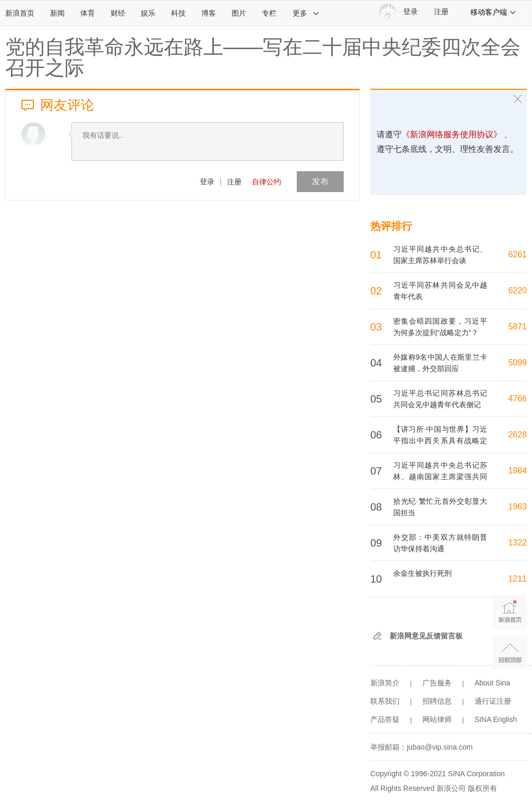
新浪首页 (20, 13)
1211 (517, 579)
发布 (320, 181)
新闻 (57, 13)
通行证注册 (493, 701)
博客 (209, 13)
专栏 (269, 13)
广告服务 (437, 683)
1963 (517, 507)
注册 (441, 12)
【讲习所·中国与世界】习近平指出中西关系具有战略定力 (440, 441)
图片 (239, 13)
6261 (517, 254)
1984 (517, 471)
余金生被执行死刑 (422, 573)
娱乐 (148, 13)
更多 (306, 13)
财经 (118, 13)
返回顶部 (510, 652)
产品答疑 (385, 719)
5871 (517, 327)
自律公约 (267, 182)
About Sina (493, 683)
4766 (517, 399)
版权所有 (482, 788)
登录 (207, 182)
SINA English (496, 719)
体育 (88, 13)
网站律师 (437, 719)
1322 (517, 543)
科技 (178, 13)
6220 (517, 291)
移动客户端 (493, 12)
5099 (517, 363)
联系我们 (385, 701)
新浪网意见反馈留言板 (426, 636)
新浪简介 (385, 683)
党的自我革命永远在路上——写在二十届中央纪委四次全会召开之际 (263, 57)
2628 (517, 435)
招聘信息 (437, 701)
